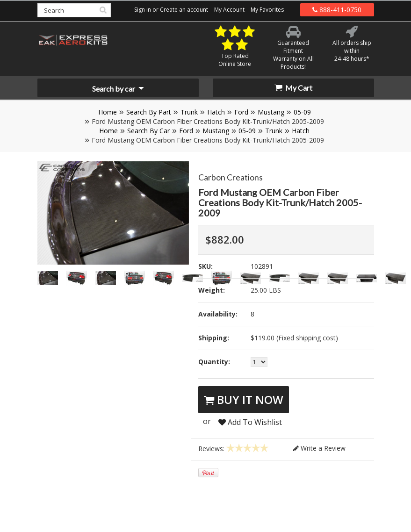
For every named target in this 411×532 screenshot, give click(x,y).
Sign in (143, 10)
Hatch (216, 112)
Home (108, 112)
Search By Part (149, 112)
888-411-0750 (337, 10)
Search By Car (148, 131)
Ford (241, 112)
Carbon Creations (231, 177)
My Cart (293, 88)
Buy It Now (244, 399)
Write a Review (319, 448)
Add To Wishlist (250, 422)
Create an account (184, 10)
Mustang (271, 112)
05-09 (302, 112)
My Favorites (267, 10)
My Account (229, 10)
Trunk (189, 112)
